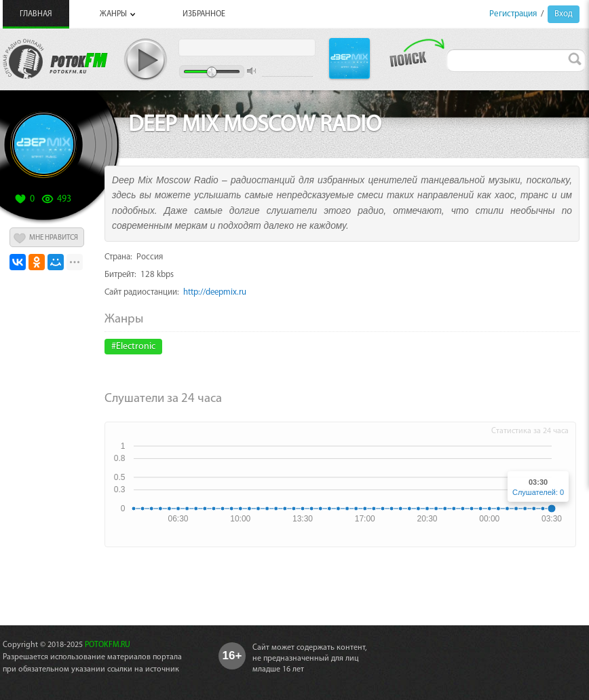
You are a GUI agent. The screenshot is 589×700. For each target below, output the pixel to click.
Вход (564, 14)
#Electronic (133, 347)
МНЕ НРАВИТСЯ (54, 238)
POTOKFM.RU (108, 645)
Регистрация (513, 14)
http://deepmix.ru (215, 292)
